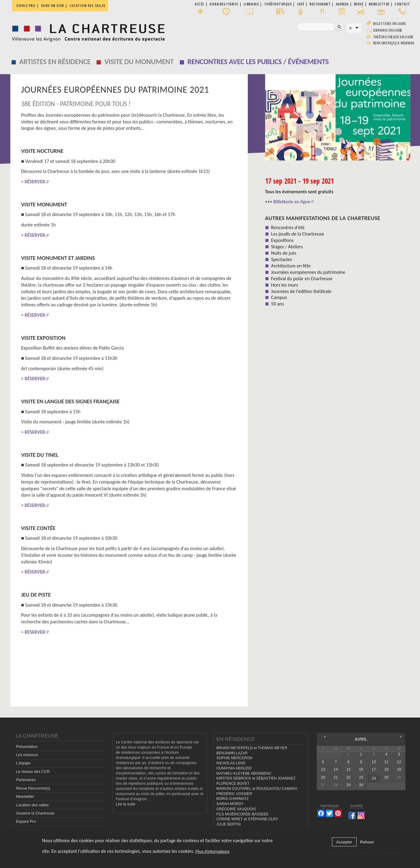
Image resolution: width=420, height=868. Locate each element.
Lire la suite (125, 804)
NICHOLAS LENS (231, 763)
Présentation (27, 747)
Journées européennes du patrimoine (308, 272)
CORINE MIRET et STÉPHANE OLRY (248, 819)
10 (374, 762)
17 (374, 770)
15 (348, 770)
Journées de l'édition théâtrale (301, 291)
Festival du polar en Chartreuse (302, 279)
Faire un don (53, 6)
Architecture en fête (291, 266)
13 (323, 770)
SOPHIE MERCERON (234, 758)
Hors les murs (285, 285)
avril (361, 739)
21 (336, 777)
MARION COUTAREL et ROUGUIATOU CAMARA (257, 789)
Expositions (282, 240)
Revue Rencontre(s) (33, 788)
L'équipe (23, 763)
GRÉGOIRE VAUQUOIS (236, 809)
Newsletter (25, 797)
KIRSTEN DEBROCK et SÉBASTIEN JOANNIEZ (256, 778)
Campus (279, 297)
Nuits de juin (284, 253)
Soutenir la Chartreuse (35, 813)
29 (348, 785)
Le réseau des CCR (33, 772)
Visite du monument (139, 62)
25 (386, 777)
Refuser (367, 842)
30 (361, 785)
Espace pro (26, 6)
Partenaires (26, 780)
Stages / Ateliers (287, 247)
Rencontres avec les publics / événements (258, 62)
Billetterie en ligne (389, 24)
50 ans (278, 304)
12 (399, 762)
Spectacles (282, 259)
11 (386, 762)
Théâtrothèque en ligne (393, 37)
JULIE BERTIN (229, 824)
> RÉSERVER (35, 315)
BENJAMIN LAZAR (232, 753)
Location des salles (88, 6)
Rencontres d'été (288, 227)
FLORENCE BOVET (233, 784)
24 (374, 778)
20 (323, 777)
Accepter (344, 842)
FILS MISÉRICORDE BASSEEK (243, 814)
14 (336, 770)
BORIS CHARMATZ (233, 799)
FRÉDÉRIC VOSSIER (234, 794)
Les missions (27, 755)
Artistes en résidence (55, 62)
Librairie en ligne (388, 30)
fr (351, 28)
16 (361, 770)
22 (348, 777)
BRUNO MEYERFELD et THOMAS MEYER (252, 748)
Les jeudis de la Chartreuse (298, 234)
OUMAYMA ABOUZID (234, 768)
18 (386, 770)
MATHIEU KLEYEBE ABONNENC (244, 773)
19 (399, 770)
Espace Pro (26, 821)
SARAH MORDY (230, 804)
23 (361, 777)
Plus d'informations (212, 851)
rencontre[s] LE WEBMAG (394, 43)
